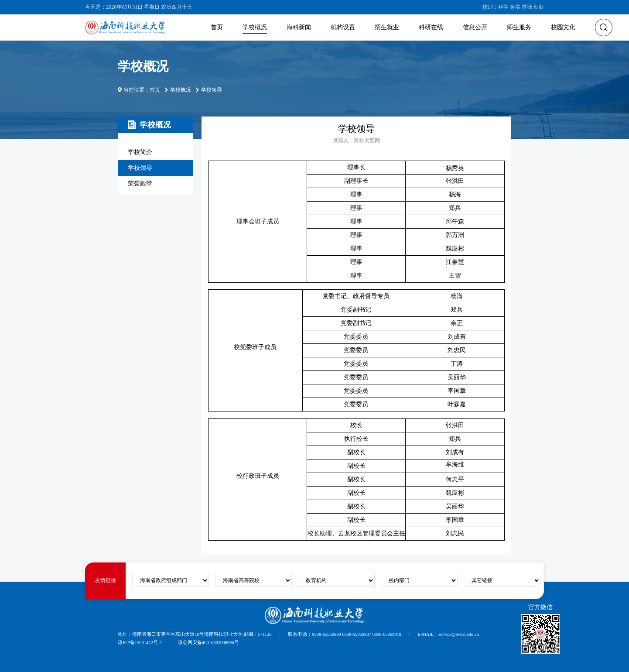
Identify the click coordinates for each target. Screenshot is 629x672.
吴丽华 (455, 506)
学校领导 (140, 168)
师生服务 (519, 27)
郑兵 (455, 208)
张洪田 (455, 181)
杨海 (455, 194)
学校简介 (140, 152)
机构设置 (343, 27)
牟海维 (455, 465)
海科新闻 (299, 27)
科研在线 (431, 27)
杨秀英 (455, 168)
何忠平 (455, 479)
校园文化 (563, 27)
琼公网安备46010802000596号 (209, 643)
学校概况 (255, 27)
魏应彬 (455, 249)
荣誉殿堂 (140, 183)
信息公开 (475, 27)
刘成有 (455, 452)
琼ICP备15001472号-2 (140, 643)
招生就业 (387, 27)
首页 (217, 27)
